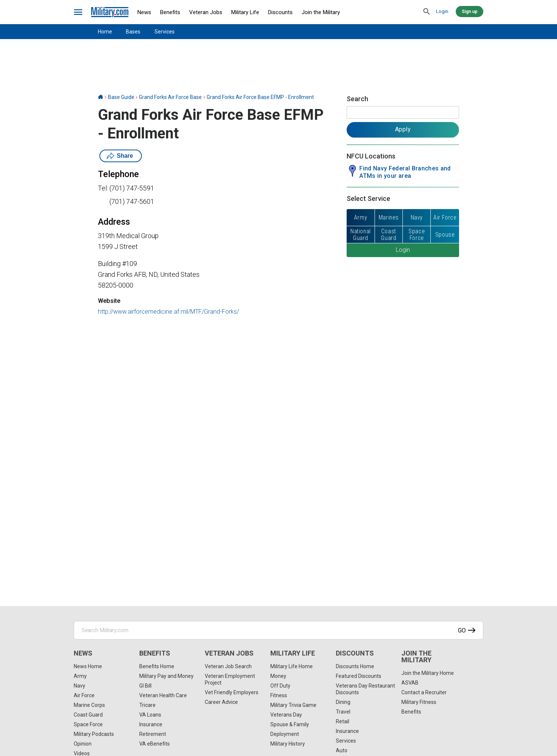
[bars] (78, 12)
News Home (88, 666)
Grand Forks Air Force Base (170, 97)
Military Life (245, 12)
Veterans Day (286, 715)
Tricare (147, 705)
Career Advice (221, 702)
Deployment (285, 734)
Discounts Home (355, 666)
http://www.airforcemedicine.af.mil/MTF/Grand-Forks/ (168, 312)
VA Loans (150, 715)
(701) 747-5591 (132, 188)
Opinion (83, 744)
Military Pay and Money (166, 676)
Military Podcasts (94, 734)
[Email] (9, 393)
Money (278, 676)
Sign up (470, 12)
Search (357, 99)
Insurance (151, 724)
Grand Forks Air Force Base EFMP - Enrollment (260, 97)
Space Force (88, 724)
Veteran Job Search (228, 666)
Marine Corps (89, 705)
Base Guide (121, 97)
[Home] (101, 97)
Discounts (280, 12)
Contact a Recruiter (424, 692)
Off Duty (280, 686)
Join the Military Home (428, 673)
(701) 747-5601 (132, 201)
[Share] (9, 408)
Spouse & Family (290, 724)
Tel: (103, 188)
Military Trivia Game (293, 705)
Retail (343, 721)
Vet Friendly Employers (232, 692)
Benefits (170, 12)
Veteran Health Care (163, 695)
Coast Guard (88, 715)
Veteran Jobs (206, 12)
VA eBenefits (155, 744)
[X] (9, 363)
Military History (288, 744)
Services (165, 32)
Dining (343, 702)
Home (105, 32)
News (144, 12)
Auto (342, 750)
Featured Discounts (359, 676)
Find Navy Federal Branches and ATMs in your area (405, 172)
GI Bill (145, 686)
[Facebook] (9, 349)
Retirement (153, 734)
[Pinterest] (9, 378)
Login (442, 11)
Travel (343, 712)
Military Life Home (292, 666)
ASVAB (410, 683)
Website (109, 301)
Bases (133, 32)
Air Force (84, 695)
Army (80, 676)
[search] (427, 12)
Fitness (279, 695)
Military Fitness (419, 702)
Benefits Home (157, 666)
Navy (79, 686)
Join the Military (321, 12)
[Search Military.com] (278, 630)
